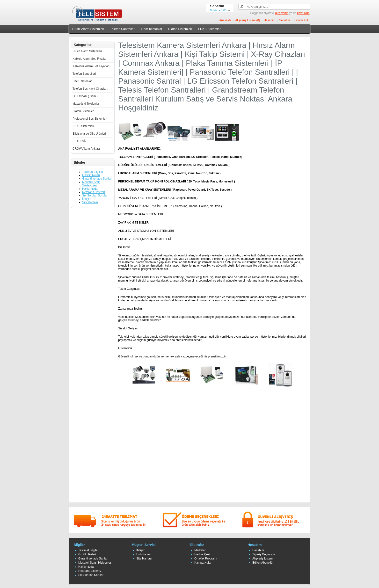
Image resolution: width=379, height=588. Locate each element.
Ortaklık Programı (206, 559)
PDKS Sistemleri (210, 29)
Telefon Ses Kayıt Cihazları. (90, 89)
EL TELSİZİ (80, 141)
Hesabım (270, 20)
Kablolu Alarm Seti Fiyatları (90, 59)
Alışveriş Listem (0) (248, 20)
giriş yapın (282, 13)
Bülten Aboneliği (263, 563)
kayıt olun (303, 13)
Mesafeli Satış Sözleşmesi (91, 184)
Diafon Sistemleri (180, 29)
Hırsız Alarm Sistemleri (88, 29)
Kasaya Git (301, 20)
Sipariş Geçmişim (264, 554)
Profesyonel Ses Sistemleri (90, 119)
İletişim (87, 199)
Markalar (200, 550)
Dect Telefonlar (152, 29)
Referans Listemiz (94, 192)
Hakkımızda (90, 189)
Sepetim (284, 20)
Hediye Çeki (202, 554)
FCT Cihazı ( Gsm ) (85, 96)
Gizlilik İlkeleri (91, 175)
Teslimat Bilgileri (93, 172)
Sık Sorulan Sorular (95, 196)
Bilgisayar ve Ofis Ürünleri (89, 134)
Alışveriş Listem (262, 559)
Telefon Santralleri (123, 29)
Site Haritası (90, 202)
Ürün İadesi (144, 554)
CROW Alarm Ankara (86, 149)
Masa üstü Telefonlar (86, 104)
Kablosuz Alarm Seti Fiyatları (91, 66)
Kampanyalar (203, 563)
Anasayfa (225, 20)
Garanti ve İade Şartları (97, 179)
